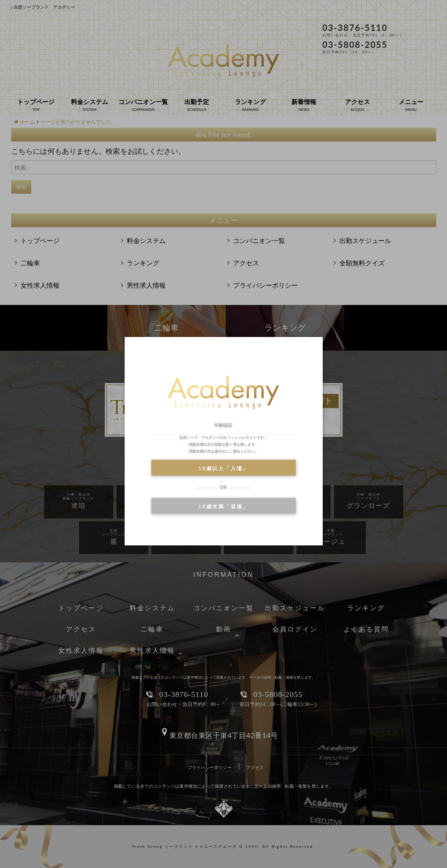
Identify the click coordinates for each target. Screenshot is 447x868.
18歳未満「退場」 (223, 506)
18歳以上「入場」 (223, 468)
